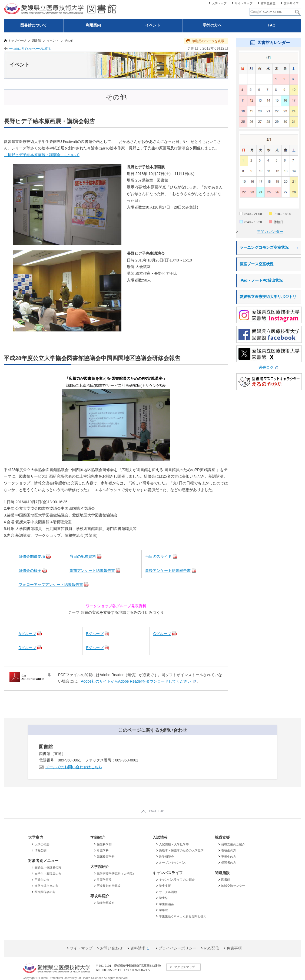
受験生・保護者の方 (48, 867)
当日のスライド (158, 557)
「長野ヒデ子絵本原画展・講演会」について (42, 155)
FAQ (271, 25)
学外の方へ (212, 25)
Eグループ (95, 648)
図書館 (226, 880)
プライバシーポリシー (177, 948)
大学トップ (219, 3)
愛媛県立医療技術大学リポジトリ (268, 297)
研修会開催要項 (32, 557)
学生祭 (163, 898)
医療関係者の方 (45, 892)
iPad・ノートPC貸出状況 (261, 281)
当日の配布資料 (83, 557)
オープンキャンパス (172, 862)
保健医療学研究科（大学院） (116, 874)
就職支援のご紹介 (233, 844)
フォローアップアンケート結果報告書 (51, 585)
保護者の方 (229, 862)
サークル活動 (168, 892)
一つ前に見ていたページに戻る (30, 49)
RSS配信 (211, 948)
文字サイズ (291, 3)
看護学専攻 (104, 880)
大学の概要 (42, 844)
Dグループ (28, 648)
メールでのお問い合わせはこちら (74, 767)
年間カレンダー (270, 232)
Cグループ (162, 634)
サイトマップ (244, 3)
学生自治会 (166, 904)
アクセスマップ (185, 967)
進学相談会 (166, 857)
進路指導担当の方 (47, 886)
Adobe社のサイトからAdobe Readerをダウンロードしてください (136, 681)
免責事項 (234, 948)
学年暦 (163, 910)
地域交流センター (233, 886)
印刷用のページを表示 (208, 41)
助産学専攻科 (106, 903)
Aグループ (27, 634)
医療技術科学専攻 (109, 886)
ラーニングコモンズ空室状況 (264, 248)
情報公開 (41, 850)
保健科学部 (104, 844)
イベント (153, 25)
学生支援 (165, 886)
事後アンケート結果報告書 (168, 571)
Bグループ (95, 634)
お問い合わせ (111, 948)
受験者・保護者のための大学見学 (181, 850)
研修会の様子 (30, 571)
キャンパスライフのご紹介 (177, 880)
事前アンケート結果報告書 (92, 571)
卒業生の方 (42, 880)
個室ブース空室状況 (257, 264)
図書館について (34, 25)
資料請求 (138, 948)
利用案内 (93, 25)
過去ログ (266, 368)
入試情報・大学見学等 (174, 844)
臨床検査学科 (106, 857)
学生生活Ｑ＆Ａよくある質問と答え (183, 916)
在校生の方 (229, 850)
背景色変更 (268, 3)
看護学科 (103, 850)
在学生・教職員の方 (48, 874)
